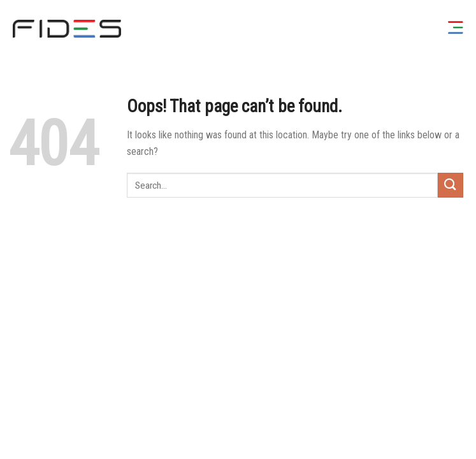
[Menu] (456, 28)
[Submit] (451, 185)
